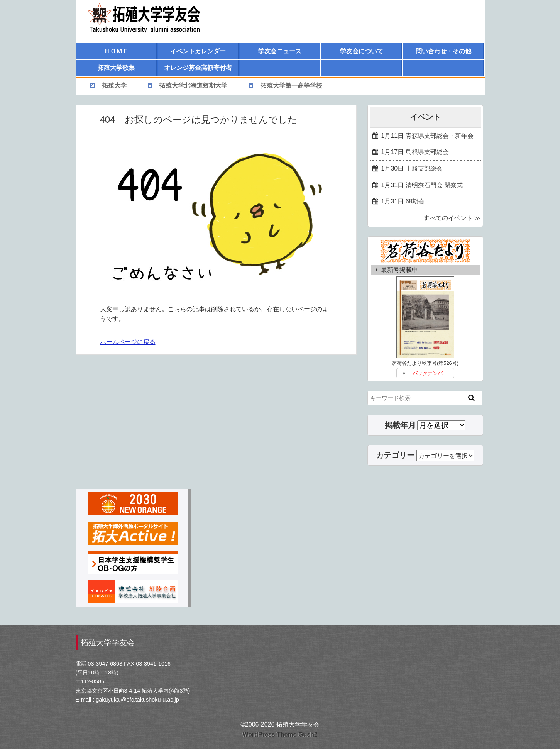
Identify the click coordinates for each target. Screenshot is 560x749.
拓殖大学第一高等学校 (291, 86)
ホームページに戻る (128, 342)
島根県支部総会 (427, 152)
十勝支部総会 (424, 169)
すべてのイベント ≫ (452, 218)
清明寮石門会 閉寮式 (434, 185)
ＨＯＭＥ (116, 51)
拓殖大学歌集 (116, 68)
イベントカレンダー (198, 51)
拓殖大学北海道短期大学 (193, 86)
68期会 (415, 201)
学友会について (362, 51)
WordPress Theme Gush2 (280, 735)
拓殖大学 (114, 86)
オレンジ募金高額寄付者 (198, 68)
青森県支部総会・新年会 (440, 136)
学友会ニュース (280, 51)
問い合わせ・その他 (443, 51)
